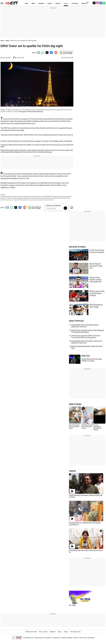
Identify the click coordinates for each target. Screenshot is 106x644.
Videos (66, 632)
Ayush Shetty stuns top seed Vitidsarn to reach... (92, 360)
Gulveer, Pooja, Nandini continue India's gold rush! (95, 280)
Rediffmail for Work (31, 632)
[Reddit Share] (55, 53)
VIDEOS (72, 471)
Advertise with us (39, 638)
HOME (26, 3)
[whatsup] (104, 3)
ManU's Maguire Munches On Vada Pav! (96, 266)
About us (76, 638)
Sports (7, 41)
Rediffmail (53, 632)
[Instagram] (97, 3)
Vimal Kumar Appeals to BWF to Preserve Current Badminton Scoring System (86, 337)
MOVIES (50, 3)
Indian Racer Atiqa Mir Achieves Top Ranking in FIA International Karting (88, 331)
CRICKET (58, 3)
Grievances (91, 638)
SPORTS (66, 3)
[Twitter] (94, 3)
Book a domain (43, 632)
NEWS (33, 3)
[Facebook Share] (51, 53)
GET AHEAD (75, 3)
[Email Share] (38, 53)
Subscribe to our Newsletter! (53, 206)
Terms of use (83, 638)
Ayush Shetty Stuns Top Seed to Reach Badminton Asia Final (85, 326)
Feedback (70, 638)
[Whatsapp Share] (42, 53)
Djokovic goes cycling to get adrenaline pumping (97, 293)
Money (60, 632)
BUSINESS (41, 3)
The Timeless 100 (75, 632)
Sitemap (64, 638)
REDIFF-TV (84, 3)
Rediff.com (30, 638)
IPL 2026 (72, 605)
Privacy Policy (56, 638)
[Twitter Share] (47, 53)
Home (2, 41)
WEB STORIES (75, 404)
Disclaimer (48, 638)
